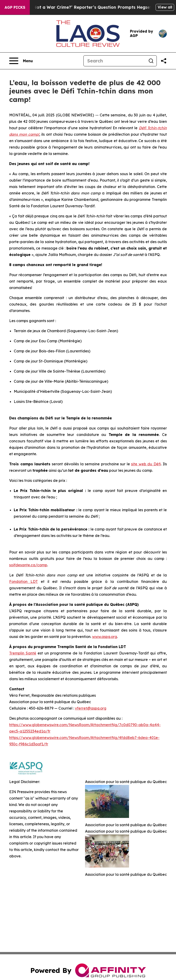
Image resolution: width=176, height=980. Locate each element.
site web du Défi (146, 464)
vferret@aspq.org (91, 708)
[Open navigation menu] (21, 61)
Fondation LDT (23, 581)
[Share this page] (164, 61)
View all (165, 7)
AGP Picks (15, 7)
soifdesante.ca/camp (28, 565)
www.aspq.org (105, 637)
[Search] (115, 61)
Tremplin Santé (23, 653)
